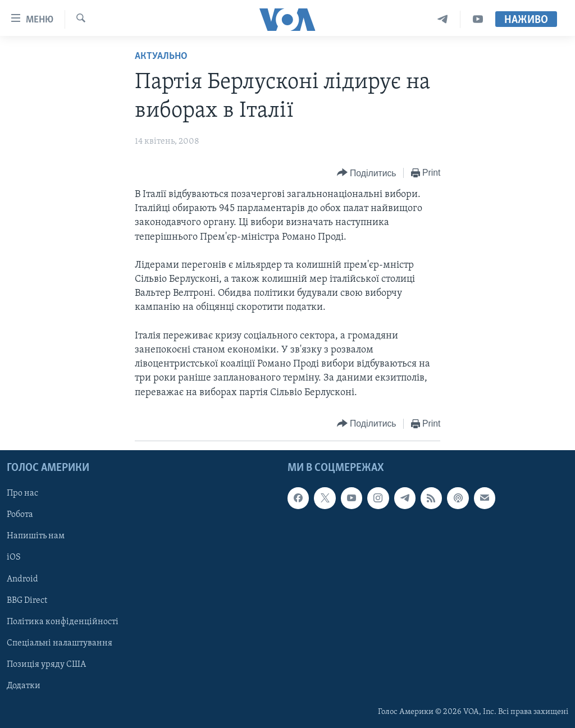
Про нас (22, 493)
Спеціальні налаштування (60, 643)
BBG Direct (27, 600)
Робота (20, 515)
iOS (14, 557)
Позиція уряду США (46, 665)
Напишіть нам (36, 536)
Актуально (161, 56)
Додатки (24, 686)
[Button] (367, 173)
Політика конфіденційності (63, 621)
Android (22, 579)
